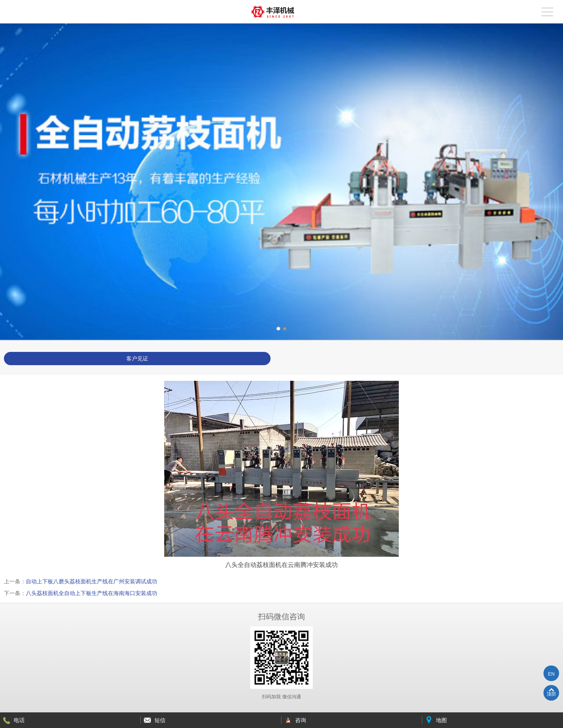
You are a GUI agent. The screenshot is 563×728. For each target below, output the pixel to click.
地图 (441, 720)
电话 (19, 720)
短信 (160, 720)
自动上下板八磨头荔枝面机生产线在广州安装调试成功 (91, 581)
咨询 (301, 720)
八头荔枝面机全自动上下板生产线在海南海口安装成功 (91, 593)
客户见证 (137, 359)
